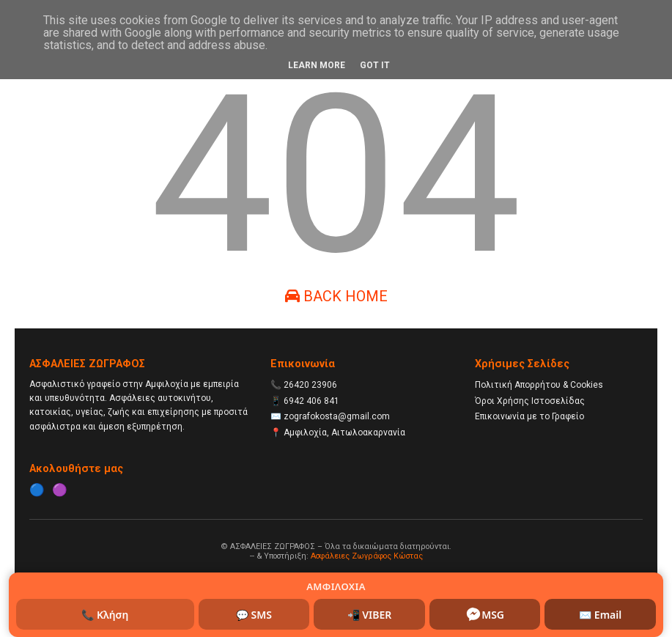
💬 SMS (254, 615)
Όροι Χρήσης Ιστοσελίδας (530, 401)
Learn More (317, 65)
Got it (375, 65)
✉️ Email (600, 615)
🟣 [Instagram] (60, 490)
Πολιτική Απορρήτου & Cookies (539, 385)
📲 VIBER (370, 615)
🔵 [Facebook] (37, 490)
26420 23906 (310, 385)
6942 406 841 (311, 401)
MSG (485, 614)
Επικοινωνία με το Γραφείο (529, 416)
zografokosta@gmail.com (337, 416)
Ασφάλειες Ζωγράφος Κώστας (367, 556)
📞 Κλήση (105, 615)
